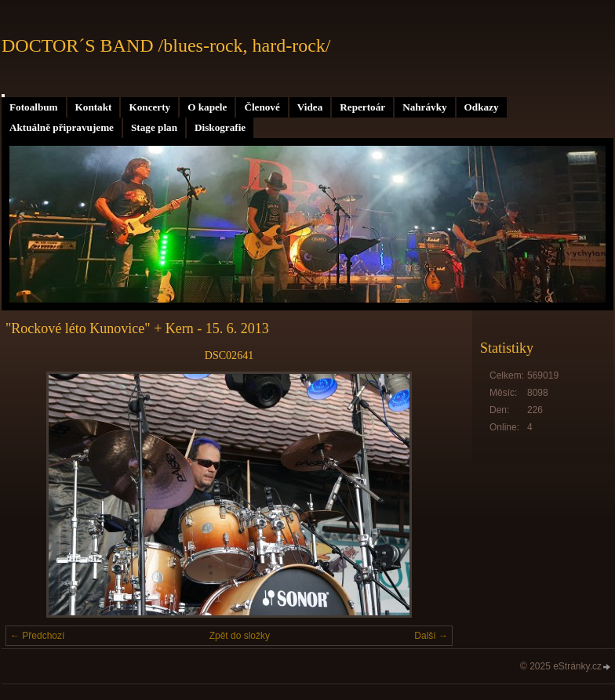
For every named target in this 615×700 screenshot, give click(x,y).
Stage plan (154, 127)
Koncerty (149, 107)
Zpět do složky (240, 636)
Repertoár (362, 107)
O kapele (207, 107)
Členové (262, 107)
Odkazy (482, 107)
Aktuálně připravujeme (62, 127)
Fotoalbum (34, 107)
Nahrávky (424, 107)
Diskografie (220, 127)
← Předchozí (37, 636)
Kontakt (94, 107)
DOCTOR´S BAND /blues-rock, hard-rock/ (166, 45)
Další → (431, 636)
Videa (310, 107)
